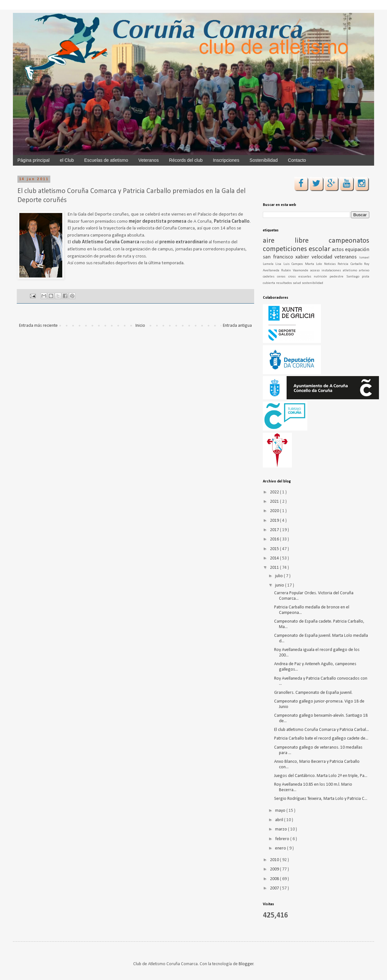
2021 (275, 502)
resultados (284, 283)
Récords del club (186, 160)
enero (281, 848)
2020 (275, 511)
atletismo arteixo (356, 271)
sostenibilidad (313, 283)
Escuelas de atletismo (106, 160)
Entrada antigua (237, 326)
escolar (320, 249)
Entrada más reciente (38, 326)
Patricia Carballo (351, 264)
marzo (282, 829)
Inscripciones (226, 160)
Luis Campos (294, 264)
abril (280, 820)
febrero (283, 839)
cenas (283, 277)
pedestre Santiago (346, 277)
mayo (281, 811)
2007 (275, 888)
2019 (275, 521)
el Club (67, 160)
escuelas (306, 277)
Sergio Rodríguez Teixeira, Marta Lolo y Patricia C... (321, 799)
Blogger (246, 964)
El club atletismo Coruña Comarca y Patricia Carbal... (322, 730)
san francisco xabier (287, 257)
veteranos (347, 257)
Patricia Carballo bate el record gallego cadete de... (321, 738)
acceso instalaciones (327, 271)
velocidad (323, 257)
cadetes (270, 277)
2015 (275, 549)
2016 (275, 539)
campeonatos (349, 241)
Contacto (297, 160)
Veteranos (149, 160)
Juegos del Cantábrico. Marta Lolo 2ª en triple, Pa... (321, 776)
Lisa (279, 264)
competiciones (286, 249)
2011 (275, 568)
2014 (275, 558)
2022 (275, 492)
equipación (357, 250)
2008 (275, 879)
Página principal (34, 160)
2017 (275, 530)
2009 (275, 869)
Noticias (331, 264)
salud (297, 283)
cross (293, 277)
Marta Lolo (315, 264)
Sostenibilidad (264, 160)
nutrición (322, 277)
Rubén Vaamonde (296, 271)
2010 (275, 860)
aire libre (296, 241)
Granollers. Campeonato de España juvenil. (313, 693)
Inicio (140, 326)
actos (338, 250)
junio (280, 585)
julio (279, 576)
